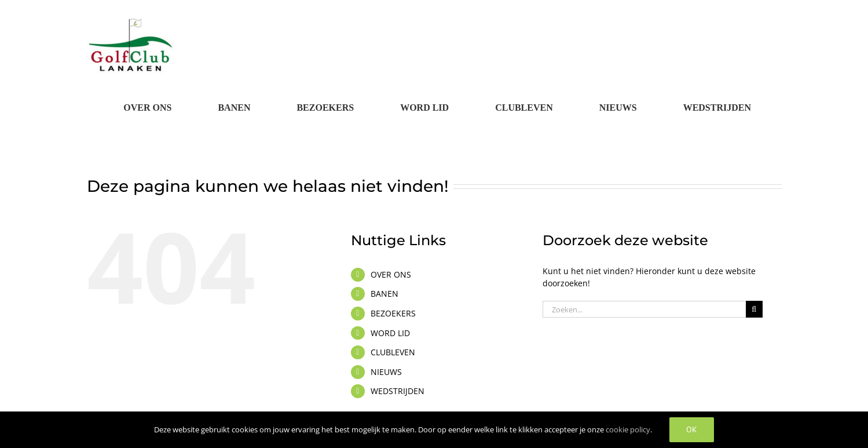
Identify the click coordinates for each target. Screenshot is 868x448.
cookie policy (628, 429)
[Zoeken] (754, 309)
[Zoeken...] (644, 309)
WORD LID (390, 333)
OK (692, 429)
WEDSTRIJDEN (398, 391)
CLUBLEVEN (393, 352)
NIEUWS (386, 372)
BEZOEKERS (393, 313)
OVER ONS (391, 274)
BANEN (384, 294)
